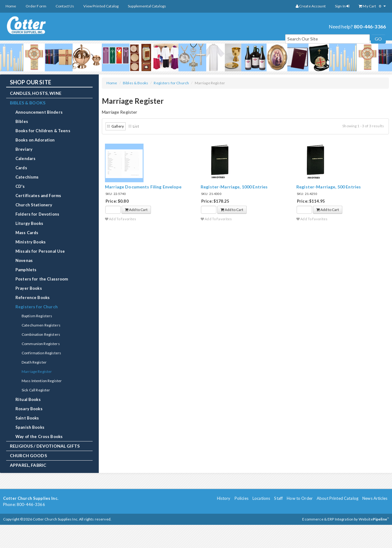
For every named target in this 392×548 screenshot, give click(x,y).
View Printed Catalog (101, 6)
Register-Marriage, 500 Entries (329, 187)
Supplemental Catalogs (147, 6)
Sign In (342, 6)
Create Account (311, 6)
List (136, 126)
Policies (242, 498)
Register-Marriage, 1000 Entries (234, 187)
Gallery (118, 126)
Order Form (36, 6)
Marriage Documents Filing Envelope (143, 187)
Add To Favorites (121, 219)
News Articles (375, 498)
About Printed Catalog (338, 498)
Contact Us (65, 6)
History (224, 498)
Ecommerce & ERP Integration (328, 519)
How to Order (300, 498)
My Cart (372, 6)
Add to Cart (136, 210)
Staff (278, 498)
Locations (261, 498)
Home (11, 6)
